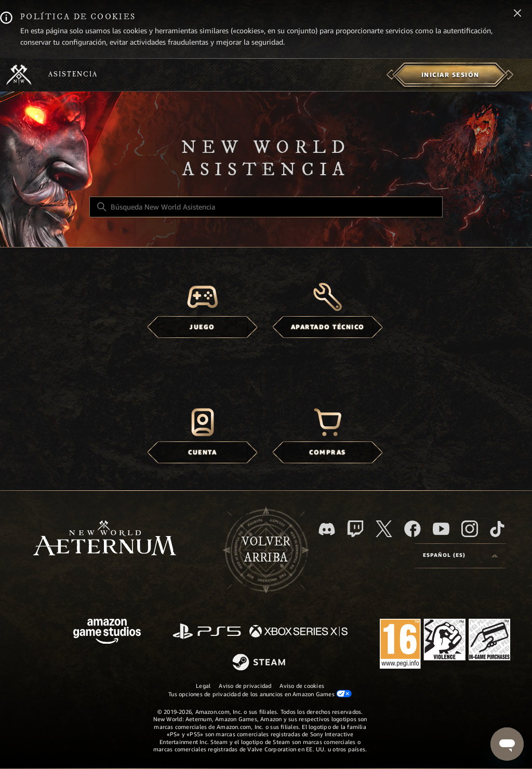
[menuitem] (450, 75)
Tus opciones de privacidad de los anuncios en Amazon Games (260, 694)
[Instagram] (470, 529)
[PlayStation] (207, 632)
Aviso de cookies (302, 686)
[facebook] (413, 529)
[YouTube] (441, 529)
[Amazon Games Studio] (107, 633)
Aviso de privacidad (245, 686)
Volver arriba (266, 550)
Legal (203, 686)
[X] (384, 529)
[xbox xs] (298, 632)
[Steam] (260, 663)
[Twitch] (355, 529)
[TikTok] (497, 529)
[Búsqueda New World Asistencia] (266, 207)
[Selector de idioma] (460, 556)
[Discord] (327, 529)
